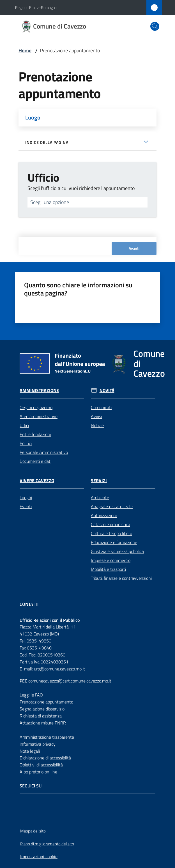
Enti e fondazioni (35, 434)
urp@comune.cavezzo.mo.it (59, 669)
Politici (26, 443)
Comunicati (101, 407)
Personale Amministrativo (44, 452)
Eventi (26, 506)
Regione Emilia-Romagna (36, 7)
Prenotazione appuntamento (46, 702)
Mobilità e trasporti (108, 569)
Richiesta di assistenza (41, 716)
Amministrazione (39, 390)
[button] (155, 26)
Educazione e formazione (114, 542)
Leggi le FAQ (31, 695)
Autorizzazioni (104, 515)
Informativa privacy (38, 744)
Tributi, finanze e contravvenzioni (121, 578)
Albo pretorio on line (38, 772)
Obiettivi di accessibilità (41, 765)
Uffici (24, 425)
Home (25, 51)
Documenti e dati (35, 461)
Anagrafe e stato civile (112, 506)
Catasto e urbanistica (110, 524)
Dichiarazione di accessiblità (45, 758)
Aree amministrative (39, 416)
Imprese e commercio (111, 560)
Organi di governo (36, 407)
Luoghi (26, 498)
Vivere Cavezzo (37, 481)
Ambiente (100, 498)
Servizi (99, 481)
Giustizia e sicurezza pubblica (117, 551)
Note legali (30, 751)
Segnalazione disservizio (42, 709)
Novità (107, 390)
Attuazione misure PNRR (43, 723)
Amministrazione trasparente (47, 737)
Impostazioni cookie (39, 857)
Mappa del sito (33, 831)
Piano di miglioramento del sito (47, 844)
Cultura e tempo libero (111, 533)
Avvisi (96, 416)
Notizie (97, 425)
